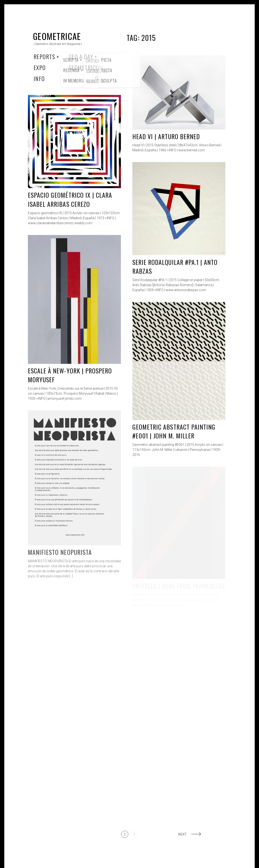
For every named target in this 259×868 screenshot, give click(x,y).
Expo (40, 67)
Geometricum (86, 67)
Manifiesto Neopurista (60, 552)
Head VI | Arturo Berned (166, 136)
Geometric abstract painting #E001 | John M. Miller (174, 431)
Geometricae (57, 36)
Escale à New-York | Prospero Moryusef (70, 375)
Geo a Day (81, 56)
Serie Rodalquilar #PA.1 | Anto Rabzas (175, 267)
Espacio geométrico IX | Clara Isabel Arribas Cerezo (70, 199)
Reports (44, 56)
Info (39, 78)
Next (182, 834)
